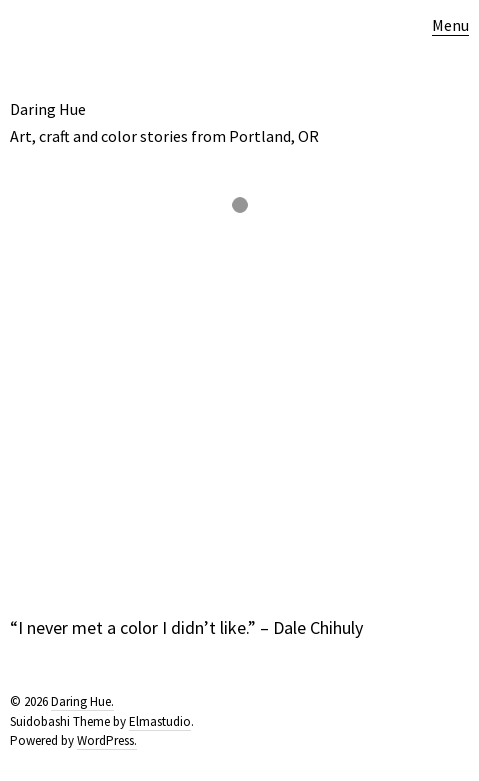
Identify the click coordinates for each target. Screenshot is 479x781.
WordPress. (107, 740)
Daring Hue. (82, 701)
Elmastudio (160, 721)
